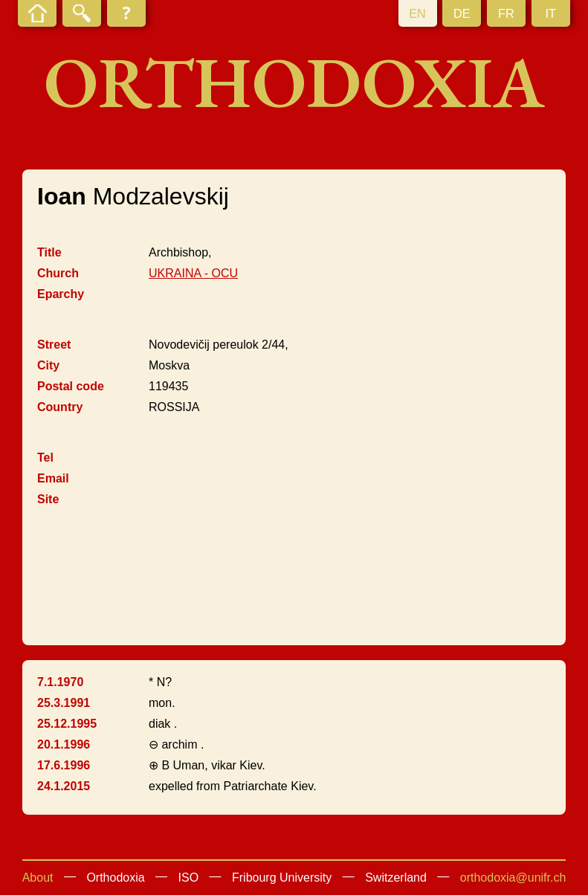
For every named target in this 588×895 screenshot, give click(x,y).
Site (48, 499)
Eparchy (61, 294)
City (48, 365)
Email (53, 478)
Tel (45, 458)
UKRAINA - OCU (193, 273)
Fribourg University (282, 878)
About (38, 878)
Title (49, 252)
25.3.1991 (64, 703)
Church (58, 273)
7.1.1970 (60, 682)
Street (54, 345)
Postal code (71, 386)
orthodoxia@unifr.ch (513, 878)
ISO (189, 878)
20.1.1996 (64, 744)
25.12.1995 (67, 724)
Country (60, 407)
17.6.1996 (64, 765)
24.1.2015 (64, 786)
